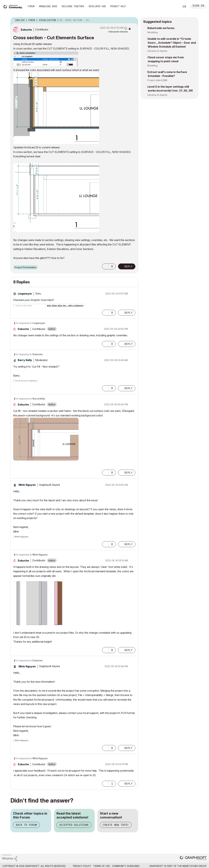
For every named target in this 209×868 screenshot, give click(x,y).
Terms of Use (102, 866)
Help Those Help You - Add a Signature (65, 306)
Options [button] (134, 20)
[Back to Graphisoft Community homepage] (13, 6)
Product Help (118, 6)
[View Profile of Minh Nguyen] (27, 485)
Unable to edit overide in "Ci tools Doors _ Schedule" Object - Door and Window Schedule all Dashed (172, 43)
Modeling (153, 32)
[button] (46, 59)
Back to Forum (26, 825)
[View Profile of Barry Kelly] (25, 360)
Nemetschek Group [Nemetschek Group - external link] (195, 866)
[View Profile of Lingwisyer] (25, 294)
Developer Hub (97, 6)
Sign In (198, 6)
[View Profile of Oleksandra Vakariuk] (118, 32)
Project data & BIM (157, 80)
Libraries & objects (157, 51)
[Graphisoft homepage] (193, 858)
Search (175, 7)
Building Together (73, 6)
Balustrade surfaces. (161, 28)
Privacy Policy (82, 866)
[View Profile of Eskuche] (26, 30)
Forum (31, 6)
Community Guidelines (126, 866)
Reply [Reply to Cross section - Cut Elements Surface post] (129, 266)
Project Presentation (25, 267)
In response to (31, 323)
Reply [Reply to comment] (129, 313)
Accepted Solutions (74, 825)
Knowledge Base (48, 6)
